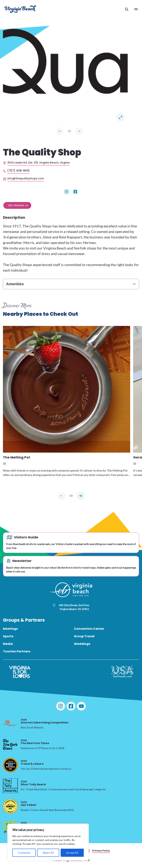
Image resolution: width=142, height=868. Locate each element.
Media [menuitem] (8, 644)
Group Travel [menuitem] (84, 636)
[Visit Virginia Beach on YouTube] (81, 706)
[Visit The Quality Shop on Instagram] (67, 192)
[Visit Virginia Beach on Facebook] (71, 706)
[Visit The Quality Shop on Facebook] (75, 192)
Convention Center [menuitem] (89, 629)
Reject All (48, 853)
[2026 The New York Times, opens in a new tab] (10, 744)
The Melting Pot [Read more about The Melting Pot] (17, 458)
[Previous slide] (61, 496)
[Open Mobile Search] (127, 9)
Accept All (72, 853)
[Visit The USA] (122, 672)
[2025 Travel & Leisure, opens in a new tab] (10, 765)
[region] (48, 842)
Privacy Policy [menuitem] (101, 851)
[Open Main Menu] (136, 9)
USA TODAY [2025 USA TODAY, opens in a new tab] (28, 804)
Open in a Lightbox (121, 117)
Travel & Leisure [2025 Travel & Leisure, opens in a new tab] (32, 762)
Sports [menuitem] (8, 636)
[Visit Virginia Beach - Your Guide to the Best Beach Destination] (20, 9)
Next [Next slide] (79, 131)
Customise (24, 853)
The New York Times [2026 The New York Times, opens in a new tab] (35, 742)
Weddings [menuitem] (82, 644)
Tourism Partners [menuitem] (17, 651)
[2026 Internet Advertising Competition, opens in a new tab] (10, 724)
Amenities (15, 284)
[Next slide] (81, 496)
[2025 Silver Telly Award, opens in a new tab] (10, 786)
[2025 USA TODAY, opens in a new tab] (10, 806)
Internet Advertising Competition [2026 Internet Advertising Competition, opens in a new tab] (45, 721)
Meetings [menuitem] (10, 629)
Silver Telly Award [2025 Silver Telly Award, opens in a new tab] (33, 783)
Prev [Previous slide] (60, 131)
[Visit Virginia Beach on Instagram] (61, 706)
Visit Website (16, 205)
